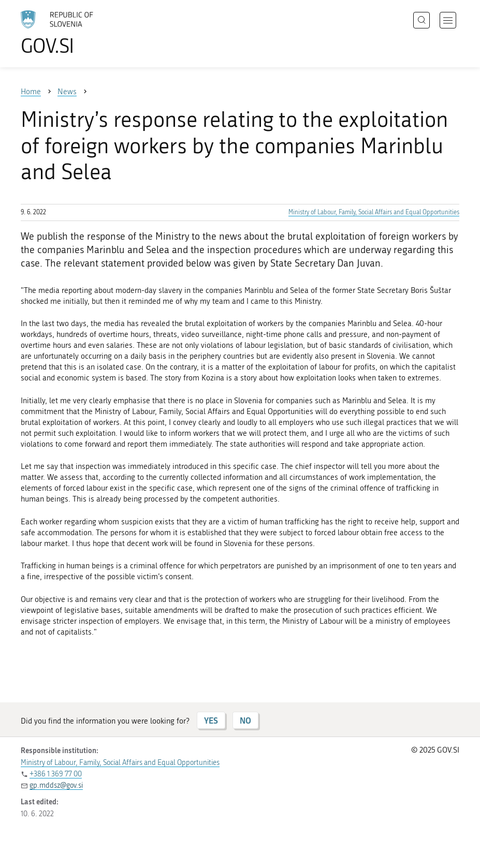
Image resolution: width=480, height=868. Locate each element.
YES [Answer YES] (211, 720)
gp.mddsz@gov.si (56, 785)
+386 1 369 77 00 (56, 774)
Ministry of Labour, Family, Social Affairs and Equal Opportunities (374, 212)
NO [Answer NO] (245, 720)
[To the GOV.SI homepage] (72, 33)
